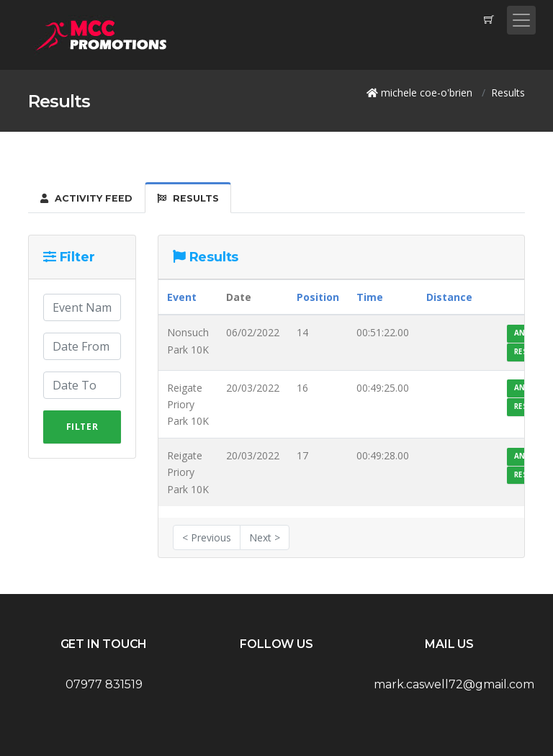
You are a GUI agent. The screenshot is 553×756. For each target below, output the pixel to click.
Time (370, 297)
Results (188, 198)
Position (318, 297)
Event (182, 297)
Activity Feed (86, 198)
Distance (449, 297)
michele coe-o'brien (427, 93)
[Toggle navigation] (521, 20)
